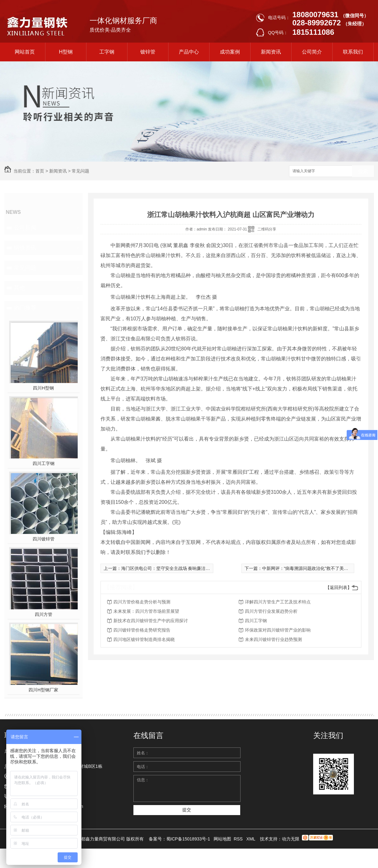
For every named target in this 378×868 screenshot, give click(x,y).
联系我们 (353, 52)
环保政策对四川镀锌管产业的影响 (278, 630)
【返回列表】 (339, 587)
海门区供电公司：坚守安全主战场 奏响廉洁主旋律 (170, 568)
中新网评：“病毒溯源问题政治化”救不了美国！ (307, 568)
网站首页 (25, 52)
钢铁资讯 (25, 248)
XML (251, 839)
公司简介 (312, 52)
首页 (40, 171)
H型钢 (66, 52)
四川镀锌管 (44, 539)
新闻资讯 (271, 52)
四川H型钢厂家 (43, 690)
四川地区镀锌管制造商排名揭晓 (144, 639)
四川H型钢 (43, 388)
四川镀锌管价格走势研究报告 (142, 630)
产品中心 (189, 52)
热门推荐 (25, 308)
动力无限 (291, 839)
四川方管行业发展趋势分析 (271, 611)
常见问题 (80, 171)
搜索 (363, 171)
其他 (19, 288)
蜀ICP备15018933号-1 (188, 839)
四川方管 (44, 614)
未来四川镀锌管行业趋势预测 (273, 639)
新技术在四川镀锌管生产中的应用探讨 (151, 621)
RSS (239, 839)
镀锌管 (148, 52)
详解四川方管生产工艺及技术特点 (278, 602)
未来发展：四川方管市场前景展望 (146, 611)
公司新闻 (25, 228)
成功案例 (230, 52)
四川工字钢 (44, 463)
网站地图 (222, 839)
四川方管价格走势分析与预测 (142, 602)
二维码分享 (267, 229)
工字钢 (107, 52)
